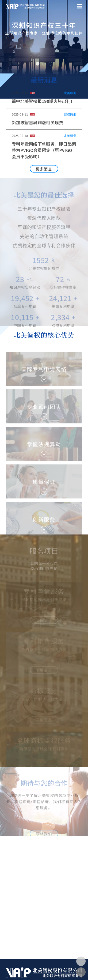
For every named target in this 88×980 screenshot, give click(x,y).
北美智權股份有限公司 (25, 6)
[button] (6, 49)
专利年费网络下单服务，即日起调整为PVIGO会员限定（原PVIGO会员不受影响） (44, 152)
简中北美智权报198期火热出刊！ (43, 103)
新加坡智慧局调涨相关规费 (37, 124)
